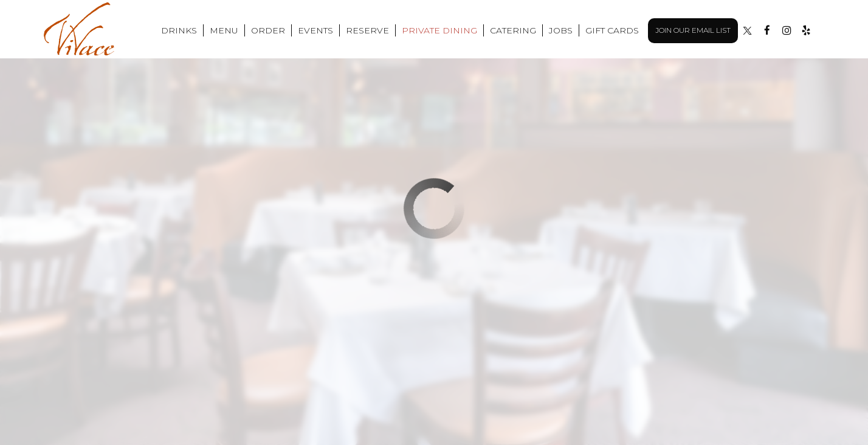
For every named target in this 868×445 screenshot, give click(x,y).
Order (268, 30)
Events (315, 30)
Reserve (367, 30)
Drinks (179, 30)
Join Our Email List (693, 30)
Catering (513, 30)
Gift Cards (612, 30)
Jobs (561, 30)
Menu (224, 30)
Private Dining (439, 30)
